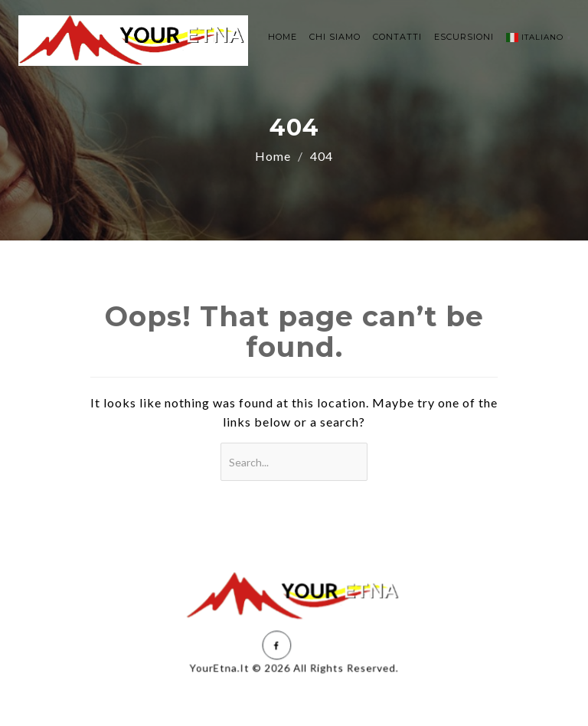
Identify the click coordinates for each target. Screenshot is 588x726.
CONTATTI (397, 37)
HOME (283, 37)
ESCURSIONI (464, 37)
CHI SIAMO (335, 37)
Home (273, 156)
